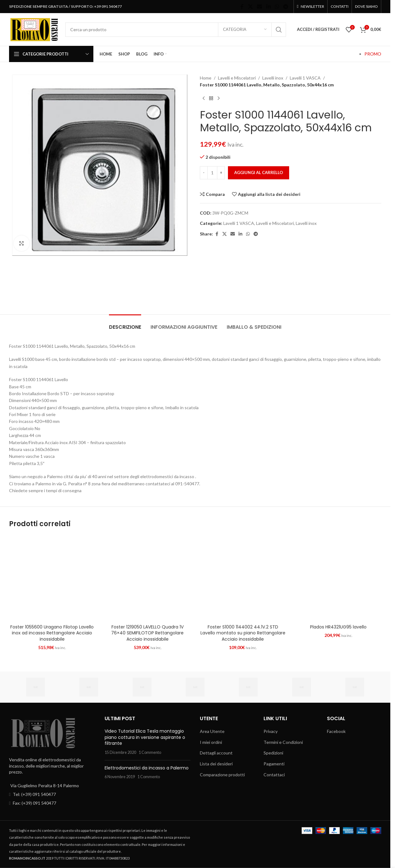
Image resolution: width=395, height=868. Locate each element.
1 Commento (150, 752)
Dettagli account (216, 753)
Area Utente (212, 731)
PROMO (373, 54)
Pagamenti (274, 764)
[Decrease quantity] (204, 173)
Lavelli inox (273, 78)
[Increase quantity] (221, 173)
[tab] (125, 324)
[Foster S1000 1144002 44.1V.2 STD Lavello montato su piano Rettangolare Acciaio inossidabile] (243, 578)
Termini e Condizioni (283, 742)
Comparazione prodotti (222, 775)
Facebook (336, 731)
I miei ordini (211, 742)
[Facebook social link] (242, 7)
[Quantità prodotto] (212, 173)
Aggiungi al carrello (259, 172)
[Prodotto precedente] (204, 99)
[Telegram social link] (286, 7)
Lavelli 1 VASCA (305, 78)
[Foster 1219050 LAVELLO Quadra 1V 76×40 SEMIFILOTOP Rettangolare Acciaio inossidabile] (148, 578)
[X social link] (250, 7)
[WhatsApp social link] (277, 7)
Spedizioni (273, 753)
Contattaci (274, 775)
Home (206, 78)
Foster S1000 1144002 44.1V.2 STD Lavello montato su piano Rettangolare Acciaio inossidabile (243, 633)
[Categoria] (245, 30)
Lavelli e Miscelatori (237, 78)
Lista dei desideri (216, 764)
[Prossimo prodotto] (219, 99)
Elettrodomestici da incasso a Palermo (147, 768)
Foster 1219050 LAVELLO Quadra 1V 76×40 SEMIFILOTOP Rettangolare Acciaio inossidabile (147, 633)
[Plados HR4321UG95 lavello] (338, 578)
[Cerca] (176, 30)
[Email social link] (260, 7)
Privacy (271, 731)
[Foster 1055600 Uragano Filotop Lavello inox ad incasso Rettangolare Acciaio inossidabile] (52, 578)
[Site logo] (34, 29)
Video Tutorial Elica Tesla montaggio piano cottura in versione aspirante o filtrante (145, 737)
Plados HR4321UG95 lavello (338, 627)
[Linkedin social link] (268, 7)
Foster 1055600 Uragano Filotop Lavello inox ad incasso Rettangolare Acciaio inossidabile (52, 633)
